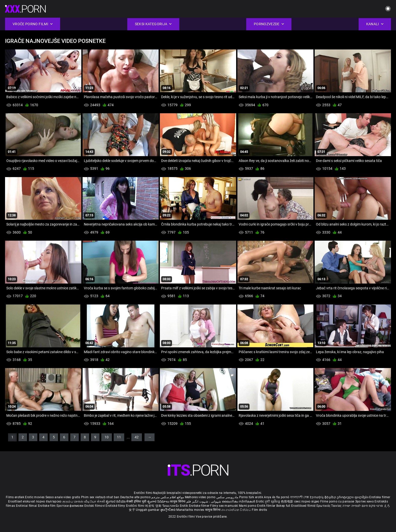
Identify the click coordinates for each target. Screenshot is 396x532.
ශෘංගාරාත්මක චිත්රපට (237, 510)
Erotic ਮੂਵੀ (263, 501)
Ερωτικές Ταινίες (329, 506)
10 (107, 437)
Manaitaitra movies (191, 510)
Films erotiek (15, 497)
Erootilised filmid (304, 506)
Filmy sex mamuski (224, 506)
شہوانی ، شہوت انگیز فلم (204, 501)
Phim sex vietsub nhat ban (100, 497)
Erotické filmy (116, 506)
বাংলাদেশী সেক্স (300, 497)
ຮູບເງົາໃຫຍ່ (168, 510)
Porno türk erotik (251, 497)
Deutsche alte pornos (135, 497)
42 (137, 437)
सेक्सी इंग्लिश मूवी (136, 501)
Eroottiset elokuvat (22, 501)
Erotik (184, 506)
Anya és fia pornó (277, 497)
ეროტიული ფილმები (353, 497)
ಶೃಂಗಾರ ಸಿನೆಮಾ (116, 501)
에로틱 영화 (154, 506)
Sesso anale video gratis (63, 497)
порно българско (49, 501)
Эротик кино (365, 501)
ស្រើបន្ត (276, 501)
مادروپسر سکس (227, 497)
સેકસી (101, 501)
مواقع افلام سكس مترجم (168, 497)
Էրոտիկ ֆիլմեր (323, 497)
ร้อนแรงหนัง (171, 506)
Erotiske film (47, 506)
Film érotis (259, 510)
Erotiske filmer (200, 506)
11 (119, 437)
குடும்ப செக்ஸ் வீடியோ (79, 501)
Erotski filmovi (95, 506)
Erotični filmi (136, 506)
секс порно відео (307, 501)
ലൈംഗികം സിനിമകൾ (239, 501)
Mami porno (248, 506)
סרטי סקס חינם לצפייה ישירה (363, 506)
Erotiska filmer (380, 497)
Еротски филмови (70, 506)
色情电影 (288, 501)
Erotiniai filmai (27, 506)
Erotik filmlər (267, 506)
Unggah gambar (148, 510)
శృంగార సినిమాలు (159, 501)
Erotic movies (35, 497)
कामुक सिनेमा (178, 501)
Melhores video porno (200, 497)
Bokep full (283, 506)
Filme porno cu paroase (337, 501)
